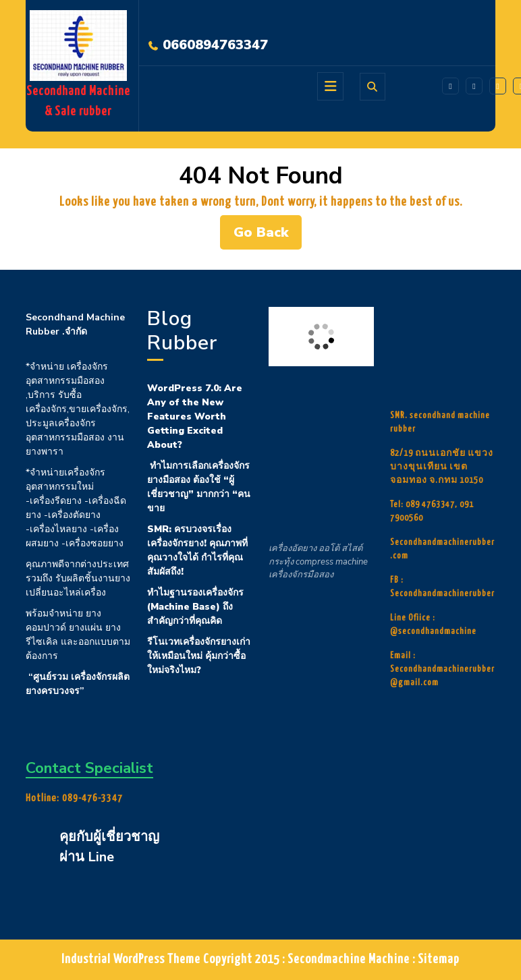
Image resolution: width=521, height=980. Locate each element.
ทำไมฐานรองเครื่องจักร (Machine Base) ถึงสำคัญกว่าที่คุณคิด (195, 607)
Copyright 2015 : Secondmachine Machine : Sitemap (331, 959)
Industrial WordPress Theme (131, 959)
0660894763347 (215, 45)
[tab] (330, 86)
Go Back (268, 236)
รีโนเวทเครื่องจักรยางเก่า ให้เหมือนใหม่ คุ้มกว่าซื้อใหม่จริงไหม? (199, 656)
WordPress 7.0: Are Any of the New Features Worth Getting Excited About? (195, 416)
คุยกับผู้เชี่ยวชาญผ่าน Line (109, 847)
